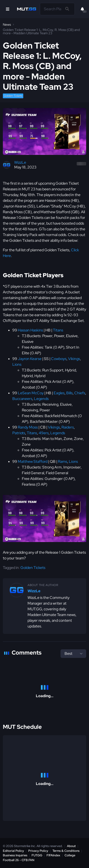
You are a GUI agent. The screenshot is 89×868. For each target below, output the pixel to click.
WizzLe (20, 162)
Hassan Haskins (30, 330)
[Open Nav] (8, 9)
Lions (17, 364)
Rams (63, 461)
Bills (69, 393)
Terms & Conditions (66, 851)
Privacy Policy (38, 851)
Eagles (59, 393)
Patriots (19, 433)
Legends (41, 399)
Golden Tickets (13, 96)
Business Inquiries (15, 855)
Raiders (68, 427)
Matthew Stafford (33, 461)
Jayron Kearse (30, 359)
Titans (58, 330)
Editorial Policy (13, 851)
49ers (44, 433)
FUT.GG (37, 855)
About (71, 846)
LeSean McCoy (31, 393)
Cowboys (59, 359)
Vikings (74, 359)
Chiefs (80, 393)
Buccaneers (22, 399)
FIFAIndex (53, 855)
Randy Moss (28, 427)
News (7, 25)
